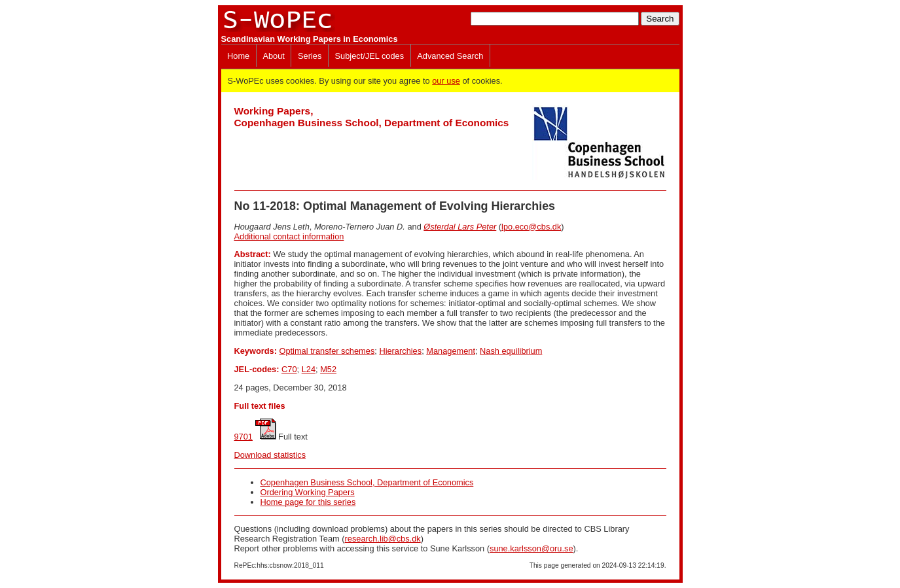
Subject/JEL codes (370, 56)
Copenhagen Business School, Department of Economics (367, 482)
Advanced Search (450, 56)
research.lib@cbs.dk (383, 539)
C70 (289, 369)
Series (310, 56)
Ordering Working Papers (308, 492)
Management (451, 351)
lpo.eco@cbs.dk (531, 227)
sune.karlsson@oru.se (531, 548)
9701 (243, 437)
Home (238, 56)
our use (446, 81)
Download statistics (270, 455)
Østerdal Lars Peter (460, 227)
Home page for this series (308, 502)
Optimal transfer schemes (327, 351)
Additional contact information (289, 236)
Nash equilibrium (511, 351)
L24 (309, 369)
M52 (328, 369)
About (273, 56)
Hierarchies (400, 351)
